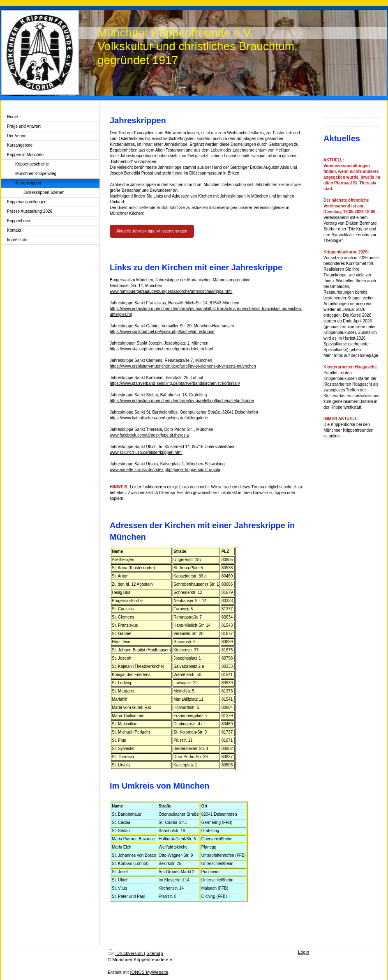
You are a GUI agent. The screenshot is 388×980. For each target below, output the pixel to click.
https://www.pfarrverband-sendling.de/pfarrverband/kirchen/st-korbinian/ (175, 383)
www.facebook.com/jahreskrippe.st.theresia (149, 435)
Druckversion (126, 953)
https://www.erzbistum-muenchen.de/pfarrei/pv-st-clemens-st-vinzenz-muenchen (183, 366)
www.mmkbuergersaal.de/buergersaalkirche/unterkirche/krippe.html (171, 291)
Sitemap (155, 953)
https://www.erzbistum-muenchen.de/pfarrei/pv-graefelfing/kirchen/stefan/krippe (182, 401)
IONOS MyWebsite (149, 972)
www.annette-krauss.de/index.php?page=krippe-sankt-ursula (165, 470)
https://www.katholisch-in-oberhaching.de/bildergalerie (159, 418)
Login (304, 952)
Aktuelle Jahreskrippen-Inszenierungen (152, 231)
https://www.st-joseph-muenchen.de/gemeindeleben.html (161, 349)
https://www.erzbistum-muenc (137, 309)
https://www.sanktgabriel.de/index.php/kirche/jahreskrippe (162, 332)
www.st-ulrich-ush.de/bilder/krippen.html (146, 452)
